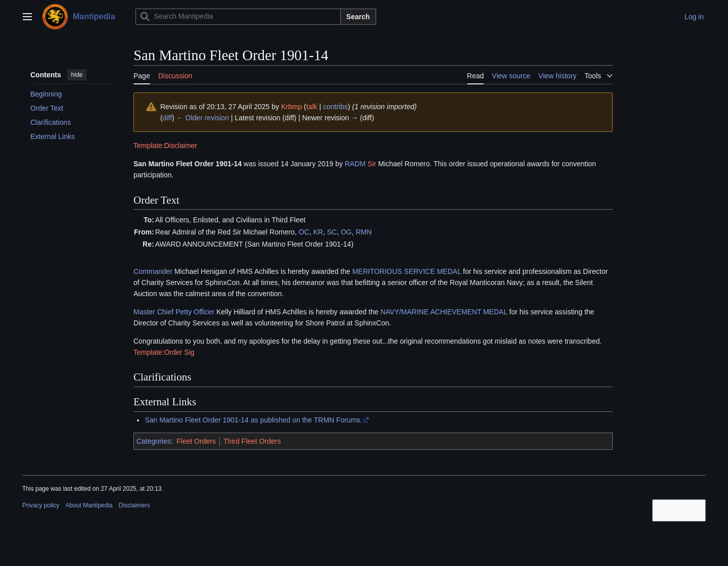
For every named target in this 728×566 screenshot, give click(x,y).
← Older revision (203, 118)
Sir (372, 164)
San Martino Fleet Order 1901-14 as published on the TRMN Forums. (253, 420)
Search (358, 17)
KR (318, 232)
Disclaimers (134, 505)
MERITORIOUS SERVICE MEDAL (407, 271)
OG (346, 232)
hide (77, 75)
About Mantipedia (89, 505)
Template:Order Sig (164, 352)
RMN (363, 232)
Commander (153, 271)
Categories (154, 441)
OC (304, 232)
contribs (335, 107)
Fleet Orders (196, 441)
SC (332, 232)
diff (167, 118)
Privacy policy (41, 505)
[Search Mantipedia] (238, 17)
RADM (355, 164)
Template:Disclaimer (165, 146)
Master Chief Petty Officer (174, 312)
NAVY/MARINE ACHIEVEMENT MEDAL (444, 312)
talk (312, 107)
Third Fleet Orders (252, 441)
